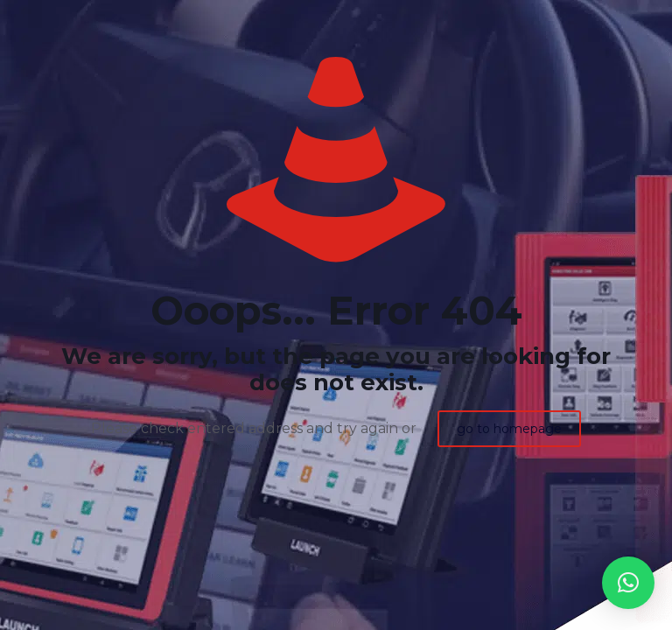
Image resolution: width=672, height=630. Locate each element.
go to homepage (509, 429)
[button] (628, 583)
